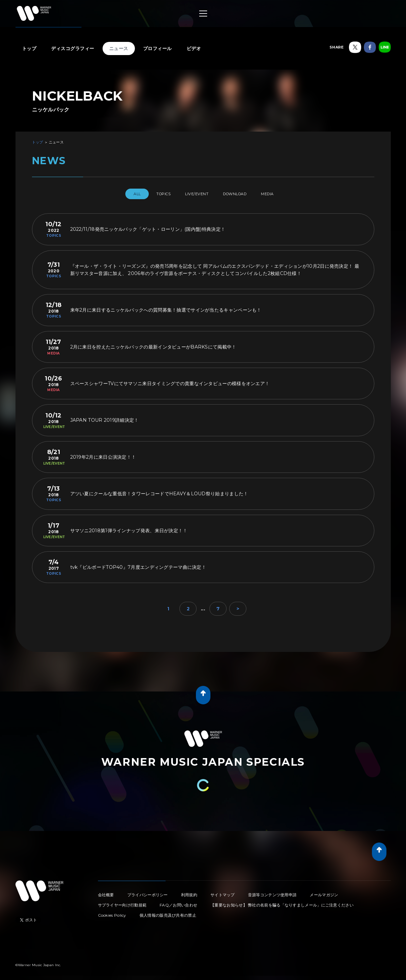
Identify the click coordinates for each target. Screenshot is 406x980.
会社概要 (106, 892)
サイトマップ (223, 892)
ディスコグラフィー (73, 48)
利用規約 (189, 892)
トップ (29, 48)
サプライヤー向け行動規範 (122, 902)
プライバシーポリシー (148, 892)
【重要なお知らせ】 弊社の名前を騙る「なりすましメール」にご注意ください (282, 902)
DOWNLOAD (240, 194)
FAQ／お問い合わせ (178, 902)
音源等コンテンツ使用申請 (272, 892)
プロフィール (157, 48)
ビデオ (194, 48)
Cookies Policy (112, 913)
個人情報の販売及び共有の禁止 (168, 913)
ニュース (119, 48)
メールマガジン (324, 892)
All (124, 194)
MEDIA (280, 194)
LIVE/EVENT (196, 194)
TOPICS (156, 194)
